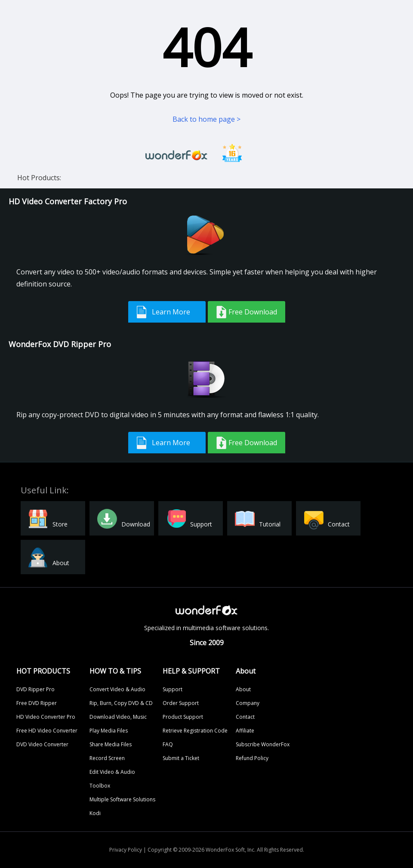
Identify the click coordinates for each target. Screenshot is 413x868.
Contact (245, 717)
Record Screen (107, 758)
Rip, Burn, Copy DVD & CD (121, 703)
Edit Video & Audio (112, 772)
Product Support (183, 717)
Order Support (181, 703)
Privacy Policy (126, 850)
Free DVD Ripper (37, 703)
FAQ (168, 744)
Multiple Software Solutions (122, 799)
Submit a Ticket (181, 758)
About (243, 689)
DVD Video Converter (42, 744)
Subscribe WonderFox (263, 744)
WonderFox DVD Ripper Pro (60, 344)
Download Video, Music (118, 717)
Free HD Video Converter (47, 731)
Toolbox (100, 786)
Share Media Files (111, 744)
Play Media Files (109, 731)
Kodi (95, 813)
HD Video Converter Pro (46, 717)
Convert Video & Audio (117, 689)
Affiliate (245, 731)
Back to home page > (206, 119)
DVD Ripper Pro (35, 689)
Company (248, 703)
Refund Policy (252, 758)
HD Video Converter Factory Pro (68, 201)
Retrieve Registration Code (195, 731)
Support (173, 689)
